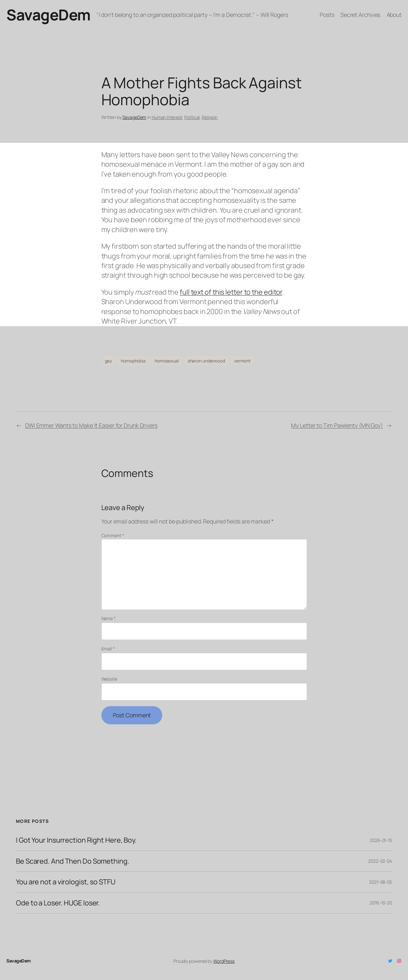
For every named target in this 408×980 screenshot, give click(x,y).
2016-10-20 (381, 903)
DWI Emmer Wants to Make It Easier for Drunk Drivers (91, 425)
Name (109, 618)
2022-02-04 (380, 861)
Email (108, 649)
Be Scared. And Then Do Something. (73, 861)
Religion (210, 117)
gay (109, 361)
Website (109, 679)
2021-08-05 (381, 882)
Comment (113, 535)
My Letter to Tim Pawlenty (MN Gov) (337, 425)
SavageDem (48, 15)
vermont (242, 361)
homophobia (133, 361)
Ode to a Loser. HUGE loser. (58, 903)
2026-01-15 (381, 840)
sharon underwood (206, 361)
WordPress (224, 961)
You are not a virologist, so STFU (66, 882)
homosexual (167, 361)
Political (192, 117)
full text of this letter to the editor (231, 292)
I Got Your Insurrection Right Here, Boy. (76, 840)
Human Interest (167, 117)
